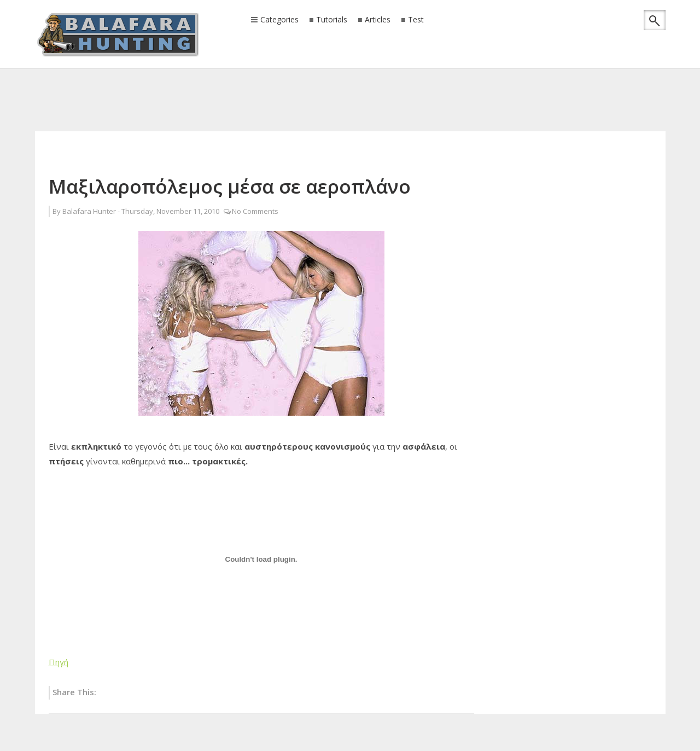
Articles (378, 20)
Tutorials (332, 20)
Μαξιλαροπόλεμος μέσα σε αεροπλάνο (230, 186)
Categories (279, 20)
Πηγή (59, 662)
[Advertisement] (350, 85)
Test (416, 20)
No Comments (255, 211)
